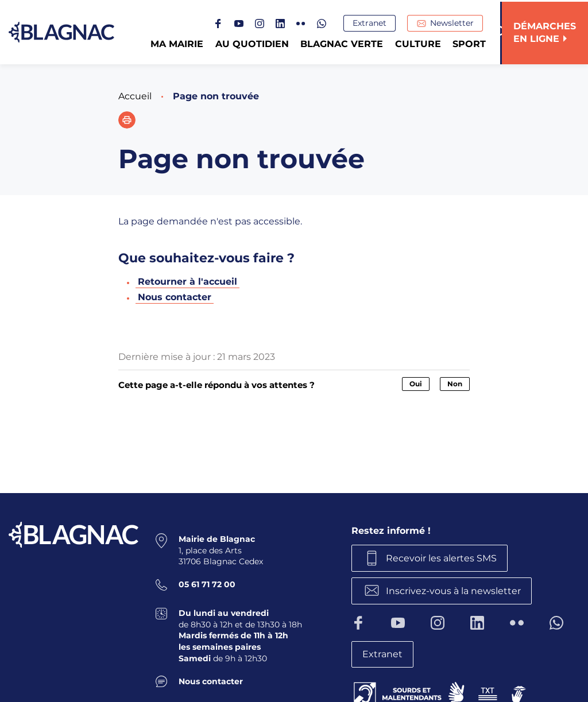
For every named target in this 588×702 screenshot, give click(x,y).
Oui (416, 384)
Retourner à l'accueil (187, 282)
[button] (127, 120)
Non (455, 384)
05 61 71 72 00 (207, 584)
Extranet (371, 24)
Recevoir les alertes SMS (442, 558)
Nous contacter (175, 297)
